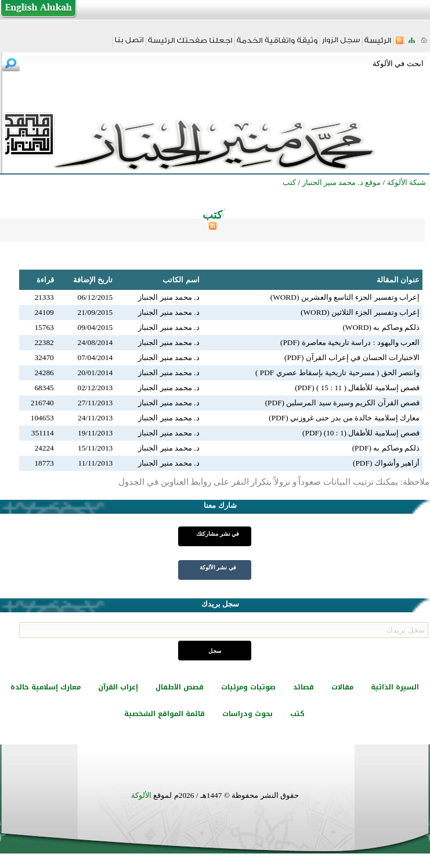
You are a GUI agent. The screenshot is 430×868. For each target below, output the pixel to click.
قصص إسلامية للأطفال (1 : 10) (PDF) (361, 433)
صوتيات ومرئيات (248, 687)
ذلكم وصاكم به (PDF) (386, 448)
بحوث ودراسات (247, 714)
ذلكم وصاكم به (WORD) (381, 327)
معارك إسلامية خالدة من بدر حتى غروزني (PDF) (344, 418)
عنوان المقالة (398, 280)
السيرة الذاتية (395, 687)
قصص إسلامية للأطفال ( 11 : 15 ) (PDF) (357, 388)
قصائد (303, 687)
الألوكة (141, 795)
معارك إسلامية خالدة (46, 687)
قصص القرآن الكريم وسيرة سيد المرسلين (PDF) (342, 403)
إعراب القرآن (118, 687)
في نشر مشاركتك (218, 534)
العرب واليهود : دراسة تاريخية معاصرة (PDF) (350, 342)
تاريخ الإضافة (93, 280)
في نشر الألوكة (218, 567)
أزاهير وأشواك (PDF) (386, 463)
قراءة (45, 280)
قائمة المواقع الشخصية (165, 714)
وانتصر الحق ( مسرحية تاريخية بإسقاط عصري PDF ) (337, 373)
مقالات (342, 687)
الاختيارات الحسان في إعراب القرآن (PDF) (352, 357)
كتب (297, 714)
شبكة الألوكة (406, 182)
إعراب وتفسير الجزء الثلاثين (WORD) (360, 312)
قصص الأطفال (180, 687)
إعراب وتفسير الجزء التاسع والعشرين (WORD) (345, 297)
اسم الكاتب (181, 280)
